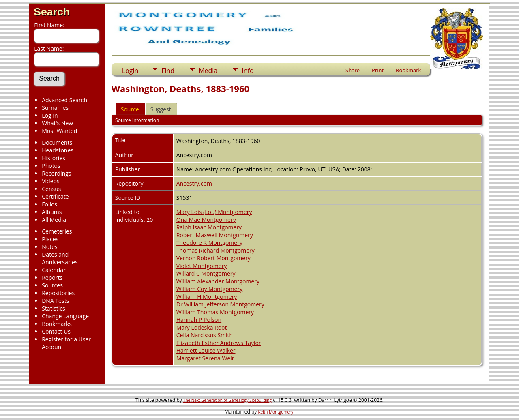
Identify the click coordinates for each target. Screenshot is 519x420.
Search (52, 12)
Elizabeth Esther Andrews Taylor (219, 343)
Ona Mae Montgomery (206, 220)
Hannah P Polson (199, 320)
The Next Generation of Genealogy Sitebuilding (227, 400)
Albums (52, 212)
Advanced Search (64, 100)
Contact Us (56, 331)
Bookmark (408, 70)
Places (50, 239)
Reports (52, 277)
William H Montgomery (207, 297)
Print (378, 70)
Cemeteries (57, 231)
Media (208, 71)
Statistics (54, 308)
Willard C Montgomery (206, 273)
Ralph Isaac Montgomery (209, 227)
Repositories (58, 293)
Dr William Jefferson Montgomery (220, 304)
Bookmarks (57, 324)
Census (51, 189)
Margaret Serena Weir (205, 358)
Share (353, 70)
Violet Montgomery (202, 266)
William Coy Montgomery (210, 289)
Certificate (55, 196)
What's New (57, 123)
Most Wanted (59, 131)
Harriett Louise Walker (206, 350)
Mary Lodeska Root (202, 327)
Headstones (58, 150)
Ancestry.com (194, 183)
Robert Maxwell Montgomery (215, 235)
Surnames (55, 108)
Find (168, 71)
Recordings (56, 173)
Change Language (65, 316)
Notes (50, 247)
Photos (51, 166)
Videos (50, 181)
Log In (50, 115)
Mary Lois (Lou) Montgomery (214, 212)
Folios (49, 204)
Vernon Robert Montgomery (213, 258)
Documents (57, 142)
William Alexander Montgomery (218, 281)
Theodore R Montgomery (209, 243)
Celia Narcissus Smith (205, 335)
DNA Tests (55, 301)
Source (130, 109)
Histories (54, 158)
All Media (54, 220)
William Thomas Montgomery (215, 312)
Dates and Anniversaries (60, 258)
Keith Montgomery (276, 412)
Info (248, 71)
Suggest (161, 109)
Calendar (54, 270)
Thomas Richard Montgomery (216, 250)
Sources (52, 285)
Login (130, 71)
